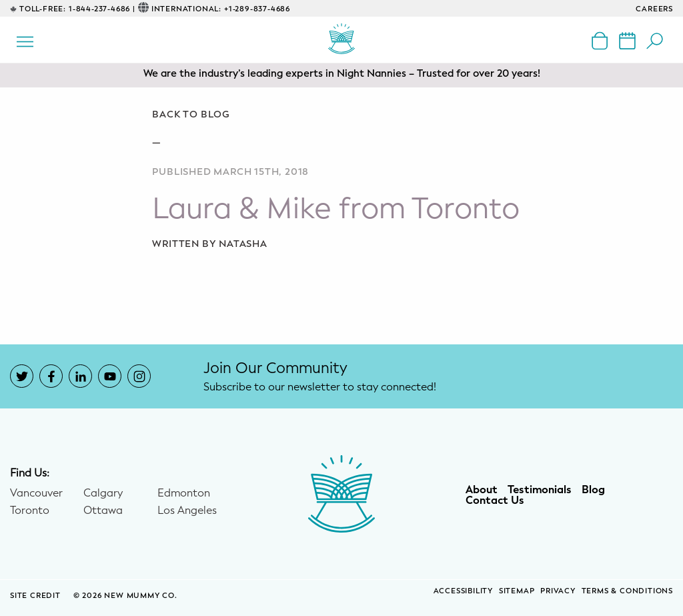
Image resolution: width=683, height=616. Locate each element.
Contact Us (495, 501)
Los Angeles (187, 511)
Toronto (30, 511)
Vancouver (36, 493)
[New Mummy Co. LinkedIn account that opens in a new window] (80, 376)
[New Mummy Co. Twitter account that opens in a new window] (22, 376)
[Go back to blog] (341, 115)
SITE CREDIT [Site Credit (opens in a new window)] (37, 596)
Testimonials (540, 490)
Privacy (558, 591)
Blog (593, 490)
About (482, 490)
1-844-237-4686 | (102, 9)
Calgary (103, 493)
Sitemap (517, 591)
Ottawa (103, 511)
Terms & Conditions (627, 591)
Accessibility (463, 591)
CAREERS (654, 9)
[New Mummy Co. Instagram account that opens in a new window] (139, 376)
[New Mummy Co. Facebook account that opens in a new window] (51, 376)
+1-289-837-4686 (257, 9)
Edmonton (184, 493)
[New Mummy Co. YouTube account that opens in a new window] (110, 376)
